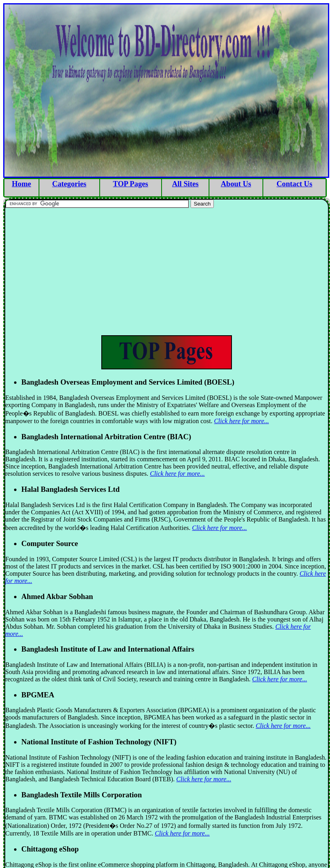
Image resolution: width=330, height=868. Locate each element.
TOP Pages (130, 184)
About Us (236, 184)
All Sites (185, 184)
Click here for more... (241, 421)
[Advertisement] (167, 271)
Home (22, 184)
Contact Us (294, 184)
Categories (69, 184)
